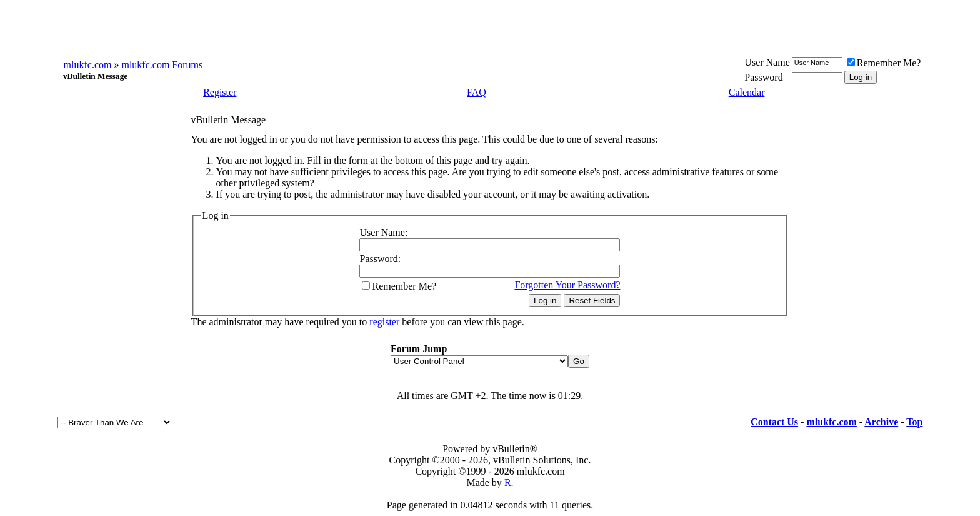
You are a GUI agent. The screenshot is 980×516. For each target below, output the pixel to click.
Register (220, 92)
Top (914, 422)
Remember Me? (884, 63)
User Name (767, 62)
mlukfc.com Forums (162, 65)
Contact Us (774, 422)
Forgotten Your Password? (567, 285)
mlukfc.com (88, 65)
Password (763, 77)
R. (509, 483)
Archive (881, 422)
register (384, 322)
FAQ (477, 92)
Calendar (747, 92)
